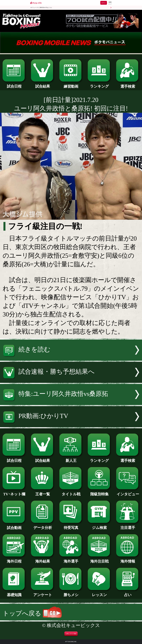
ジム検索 (99, 526)
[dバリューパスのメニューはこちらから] (110, 3)
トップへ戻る (32, 613)
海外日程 (14, 559)
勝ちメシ (71, 593)
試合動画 (14, 526)
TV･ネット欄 (14, 492)
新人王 (71, 459)
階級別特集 (99, 492)
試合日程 (14, 84)
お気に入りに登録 (71, 634)
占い (128, 593)
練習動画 (71, 85)
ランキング (99, 84)
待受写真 (71, 526)
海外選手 (71, 559)
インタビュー (128, 492)
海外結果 (43, 559)
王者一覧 (43, 492)
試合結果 (43, 84)
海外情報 (128, 559)
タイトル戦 (71, 492)
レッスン (99, 593)
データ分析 (43, 526)
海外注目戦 (99, 559)
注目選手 (128, 526)
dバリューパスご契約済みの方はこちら (41, 8)
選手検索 (128, 85)
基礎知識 (14, 593)
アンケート (43, 593)
